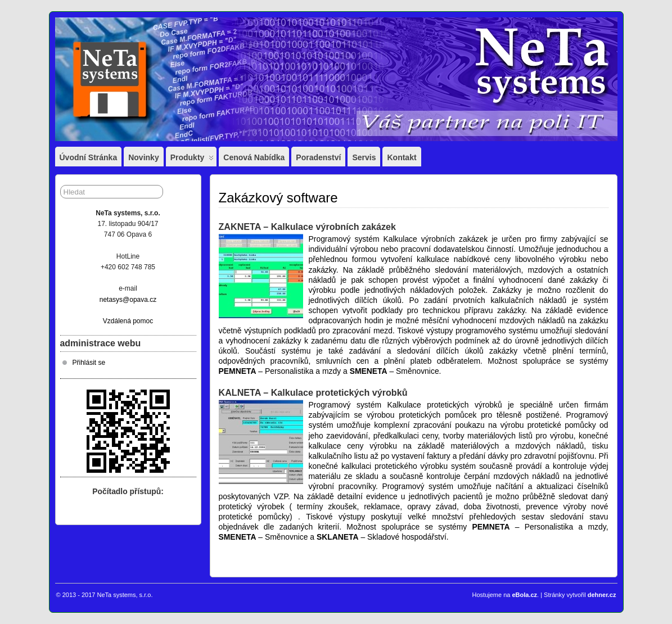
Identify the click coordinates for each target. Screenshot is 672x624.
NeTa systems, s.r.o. (125, 595)
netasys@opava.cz (128, 300)
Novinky (143, 157)
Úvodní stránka (89, 157)
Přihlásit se (89, 363)
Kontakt (402, 157)
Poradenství (318, 157)
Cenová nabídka (254, 157)
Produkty (192, 160)
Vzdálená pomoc (128, 321)
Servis (364, 157)
